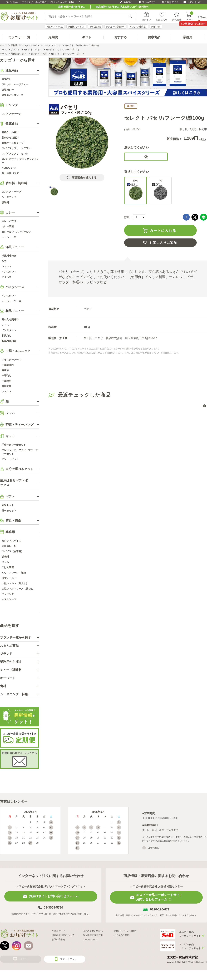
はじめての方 (149, 2)
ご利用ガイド (171, 2)
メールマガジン (91, 939)
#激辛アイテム (55, 27)
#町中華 (156, 27)
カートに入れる (163, 231)
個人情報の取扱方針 (93, 935)
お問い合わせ (194, 2)
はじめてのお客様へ (93, 931)
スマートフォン (68, 959)
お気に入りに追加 (163, 243)
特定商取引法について (63, 935)
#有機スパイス (76, 27)
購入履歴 (177, 20)
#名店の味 (95, 27)
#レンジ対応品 (138, 27)
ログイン (146, 20)
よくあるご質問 (122, 935)
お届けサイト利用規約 (125, 931)
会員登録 (128, 2)
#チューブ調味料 (115, 27)
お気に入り (162, 20)
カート (190, 16)
